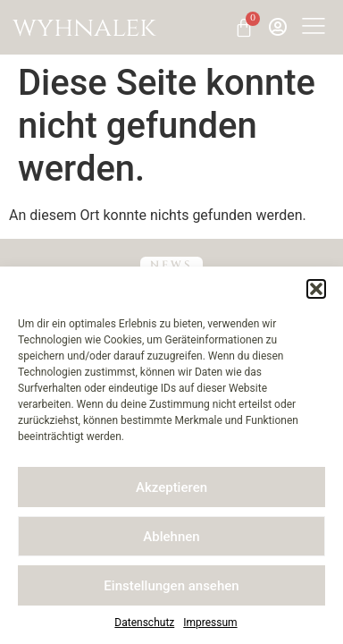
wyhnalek (84, 28)
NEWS (172, 265)
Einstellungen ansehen (171, 586)
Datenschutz (144, 623)
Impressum (210, 623)
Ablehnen (171, 537)
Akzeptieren (171, 487)
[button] (316, 289)
